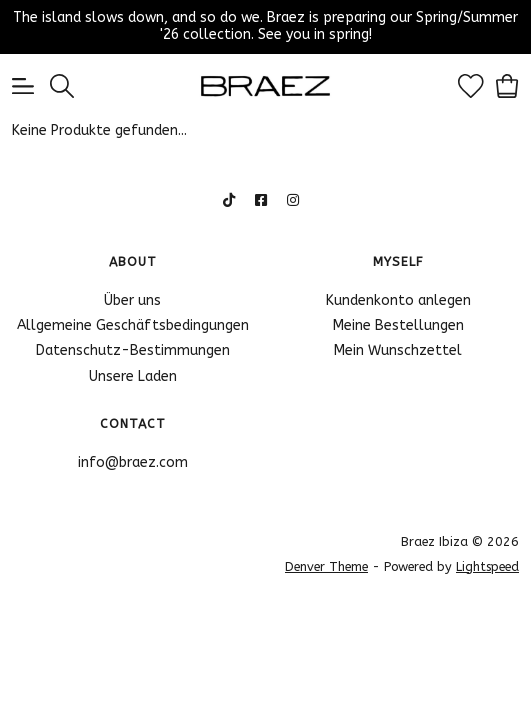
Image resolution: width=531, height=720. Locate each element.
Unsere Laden (133, 376)
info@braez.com (133, 462)
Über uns (132, 300)
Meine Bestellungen (398, 325)
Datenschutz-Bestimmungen (133, 350)
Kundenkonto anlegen (398, 300)
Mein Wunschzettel (398, 350)
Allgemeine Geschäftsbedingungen (133, 325)
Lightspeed (487, 566)
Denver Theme (326, 566)
